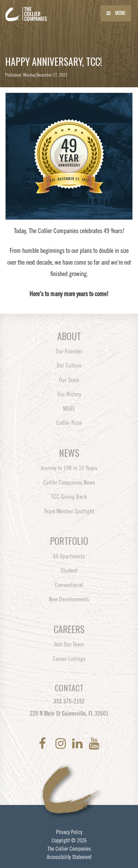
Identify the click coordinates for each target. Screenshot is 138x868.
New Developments (69, 599)
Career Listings (69, 659)
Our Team (69, 380)
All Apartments (69, 556)
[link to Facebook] (44, 743)
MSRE (69, 409)
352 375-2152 (69, 701)
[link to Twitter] (52, 743)
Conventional (69, 585)
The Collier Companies (69, 849)
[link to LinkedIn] (79, 743)
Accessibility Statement (69, 857)
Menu (116, 13)
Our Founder (69, 351)
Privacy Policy (69, 832)
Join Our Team (69, 644)
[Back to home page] (45, 10)
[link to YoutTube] (94, 743)
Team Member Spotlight (69, 511)
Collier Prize (69, 423)
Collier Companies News (69, 482)
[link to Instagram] (62, 743)
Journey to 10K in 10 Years (69, 468)
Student (69, 570)
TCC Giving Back (69, 497)
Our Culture (69, 365)
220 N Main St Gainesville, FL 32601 (69, 714)
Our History (69, 394)
